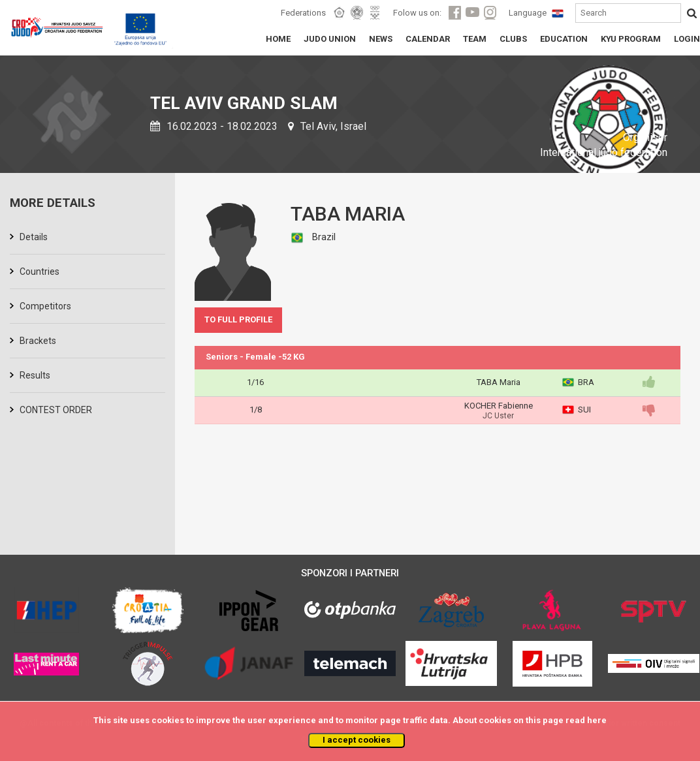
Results (35, 375)
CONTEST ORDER (56, 410)
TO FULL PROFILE (238, 319)
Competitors (45, 306)
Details (34, 237)
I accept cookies (357, 740)
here (597, 720)
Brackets (38, 341)
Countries (40, 272)
